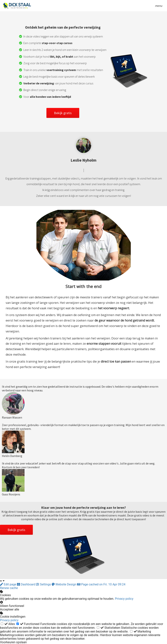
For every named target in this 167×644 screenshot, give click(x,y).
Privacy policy (124, 599)
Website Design (64, 584)
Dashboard (27, 584)
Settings (44, 584)
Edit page (8, 584)
